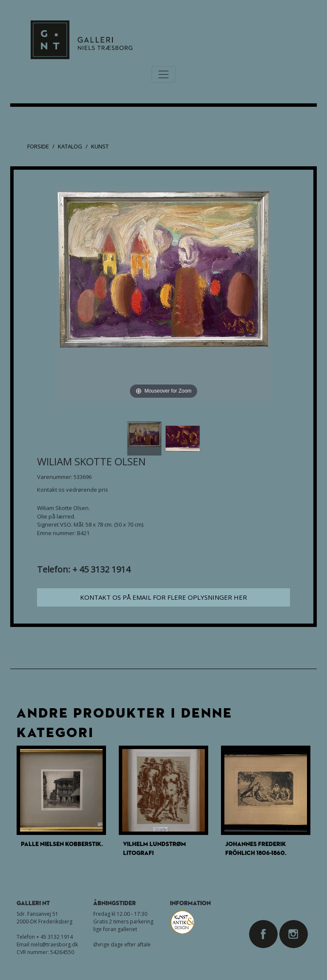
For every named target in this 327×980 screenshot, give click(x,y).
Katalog (70, 146)
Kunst (100, 146)
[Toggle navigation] (163, 74)
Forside (38, 146)
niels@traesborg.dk (54, 944)
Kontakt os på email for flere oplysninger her (163, 597)
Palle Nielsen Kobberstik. (62, 844)
